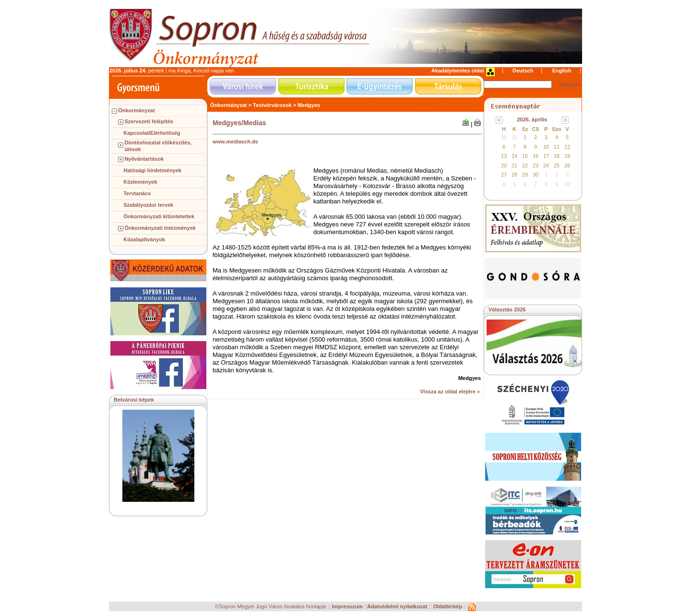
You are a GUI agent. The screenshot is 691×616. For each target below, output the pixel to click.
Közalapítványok (144, 239)
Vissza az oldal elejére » (450, 391)
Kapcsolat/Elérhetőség (152, 133)
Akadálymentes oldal (458, 71)
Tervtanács (137, 193)
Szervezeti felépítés (149, 121)
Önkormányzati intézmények (160, 228)
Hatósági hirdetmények (152, 170)
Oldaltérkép (449, 607)
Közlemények (140, 182)
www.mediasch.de (235, 142)
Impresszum (348, 607)
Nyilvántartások (144, 159)
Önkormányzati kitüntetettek (159, 216)
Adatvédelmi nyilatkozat (397, 607)
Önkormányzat (136, 110)
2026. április (532, 119)
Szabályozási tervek (148, 205)
